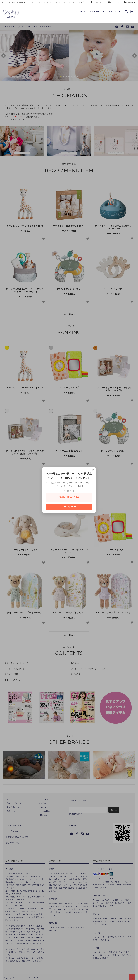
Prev (4, 56)
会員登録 (130, 2)
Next (134, 56)
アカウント (97, 2)
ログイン (114, 2)
